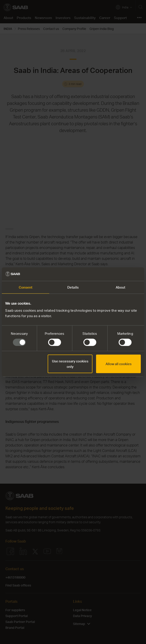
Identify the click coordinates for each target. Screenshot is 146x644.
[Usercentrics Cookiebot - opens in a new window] (121, 274)
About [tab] (121, 287)
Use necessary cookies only (70, 364)
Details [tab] (73, 287)
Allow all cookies (119, 364)
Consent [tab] (26, 287)
